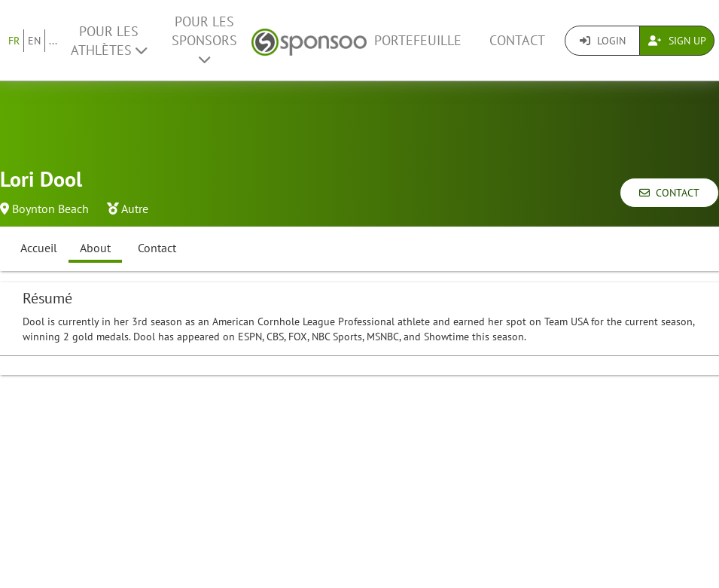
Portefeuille (418, 40)
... (53, 41)
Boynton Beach (50, 209)
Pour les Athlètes (109, 41)
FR (14, 41)
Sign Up (677, 41)
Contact (517, 40)
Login (603, 41)
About (95, 248)
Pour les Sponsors (204, 40)
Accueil (39, 248)
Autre (135, 209)
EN (34, 41)
